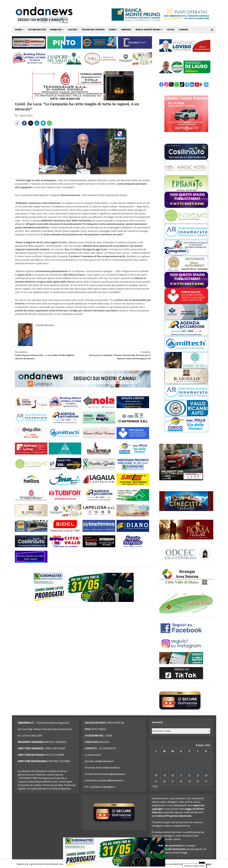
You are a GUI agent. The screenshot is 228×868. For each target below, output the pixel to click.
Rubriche (56, 30)
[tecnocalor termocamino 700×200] (83, 86)
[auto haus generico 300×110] (133, 418)
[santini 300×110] (133, 479)
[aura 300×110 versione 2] (65, 448)
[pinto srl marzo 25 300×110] (64, 42)
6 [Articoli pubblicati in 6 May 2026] (173, 763)
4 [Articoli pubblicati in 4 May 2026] (156, 763)
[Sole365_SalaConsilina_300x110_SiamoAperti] (100, 42)
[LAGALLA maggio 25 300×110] (99, 479)
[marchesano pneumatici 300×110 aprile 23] (133, 464)
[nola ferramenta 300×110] (99, 402)
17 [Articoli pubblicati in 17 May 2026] (206, 769)
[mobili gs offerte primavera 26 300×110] (31, 433)
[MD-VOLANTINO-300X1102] (31, 526)
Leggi (208, 864)
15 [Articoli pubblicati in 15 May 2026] (189, 769)
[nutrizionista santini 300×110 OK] (99, 464)
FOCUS (171, 30)
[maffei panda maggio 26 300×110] (99, 418)
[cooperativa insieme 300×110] (31, 464)
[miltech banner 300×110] (65, 433)
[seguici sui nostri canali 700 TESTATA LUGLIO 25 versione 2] (42, 20)
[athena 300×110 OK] (31, 402)
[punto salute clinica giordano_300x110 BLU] (133, 433)
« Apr (155, 786)
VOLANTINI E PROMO (93, 30)
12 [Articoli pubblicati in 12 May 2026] (164, 769)
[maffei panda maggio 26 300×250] (186, 114)
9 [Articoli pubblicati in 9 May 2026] (198, 763)
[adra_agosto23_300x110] (133, 510)
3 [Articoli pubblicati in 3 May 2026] (206, 757)
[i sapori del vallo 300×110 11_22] (64, 58)
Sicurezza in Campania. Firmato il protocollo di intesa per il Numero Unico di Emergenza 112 (117, 356)
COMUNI (183, 30)
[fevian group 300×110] (65, 479)
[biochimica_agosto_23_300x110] (99, 526)
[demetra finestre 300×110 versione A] (135, 42)
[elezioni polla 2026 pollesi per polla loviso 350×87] (185, 45)
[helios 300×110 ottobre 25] (31, 479)
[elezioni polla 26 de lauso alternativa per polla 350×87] (185, 67)
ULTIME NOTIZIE (37, 30)
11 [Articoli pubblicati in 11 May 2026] (156, 769)
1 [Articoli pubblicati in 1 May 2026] (189, 757)
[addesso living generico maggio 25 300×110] (31, 448)
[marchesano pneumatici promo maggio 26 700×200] (83, 587)
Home (18, 30)
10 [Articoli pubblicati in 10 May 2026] (206, 763)
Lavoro (72, 30)
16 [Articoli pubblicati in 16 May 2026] (198, 769)
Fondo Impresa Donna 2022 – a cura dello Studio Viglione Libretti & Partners (49, 356)
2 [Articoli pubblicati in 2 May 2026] (198, 757)
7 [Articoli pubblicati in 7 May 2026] (181, 763)
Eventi (113, 30)
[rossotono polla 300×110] (99, 541)
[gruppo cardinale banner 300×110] (29, 42)
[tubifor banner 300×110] (65, 495)
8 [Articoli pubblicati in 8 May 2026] (189, 763)
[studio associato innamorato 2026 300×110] (31, 418)
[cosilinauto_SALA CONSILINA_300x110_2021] (31, 541)
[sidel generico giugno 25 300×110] (65, 526)
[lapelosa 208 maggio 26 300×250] (181, 462)
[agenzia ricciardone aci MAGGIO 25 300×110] (65, 418)
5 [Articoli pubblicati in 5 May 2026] (164, 763)
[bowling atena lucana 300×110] (29, 58)
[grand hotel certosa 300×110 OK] (99, 433)
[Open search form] (212, 30)
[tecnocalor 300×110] (31, 495)
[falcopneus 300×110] (99, 448)
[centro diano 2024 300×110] (133, 526)
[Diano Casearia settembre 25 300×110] (135, 58)
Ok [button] (202, 864)
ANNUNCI (126, 30)
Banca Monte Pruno (148, 30)
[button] (17, 123)
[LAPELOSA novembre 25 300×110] (99, 510)
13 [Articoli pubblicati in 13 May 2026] (173, 769)
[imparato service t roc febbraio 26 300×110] (65, 464)
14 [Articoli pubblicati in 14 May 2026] (181, 769)
